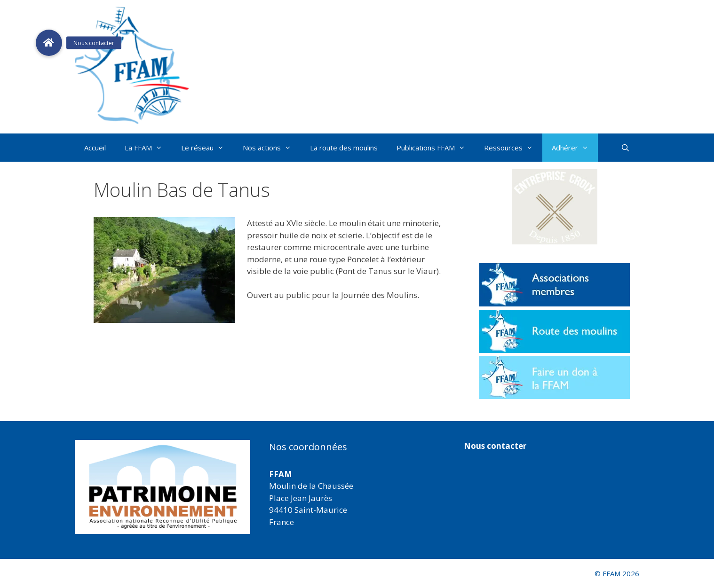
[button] (555, 207)
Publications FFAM (436, 148)
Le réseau (207, 148)
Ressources (513, 148)
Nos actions (272, 148)
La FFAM (148, 148)
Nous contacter (495, 446)
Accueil (95, 148)
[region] (163, 487)
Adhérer (575, 148)
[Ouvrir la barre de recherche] (625, 148)
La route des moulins (344, 148)
